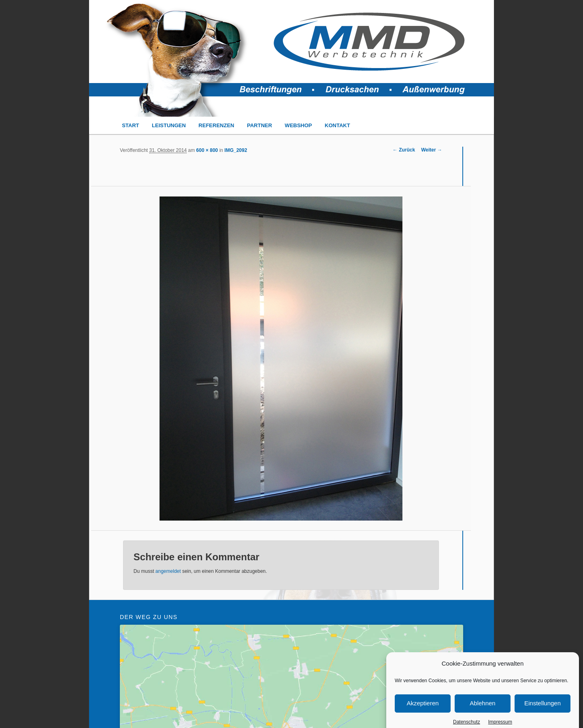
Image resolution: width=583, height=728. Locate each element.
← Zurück (404, 150)
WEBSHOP (298, 125)
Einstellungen (543, 713)
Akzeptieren (422, 713)
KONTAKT (337, 125)
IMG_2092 (236, 150)
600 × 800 (207, 150)
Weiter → (432, 150)
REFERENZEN (216, 125)
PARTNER (260, 125)
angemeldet (168, 571)
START (130, 125)
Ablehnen (482, 713)
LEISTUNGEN (169, 125)
